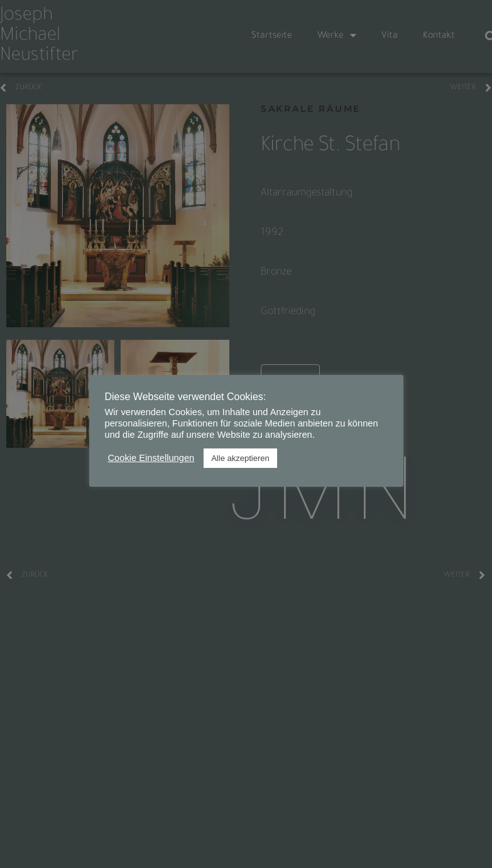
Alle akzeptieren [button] (240, 458)
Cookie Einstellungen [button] (151, 458)
